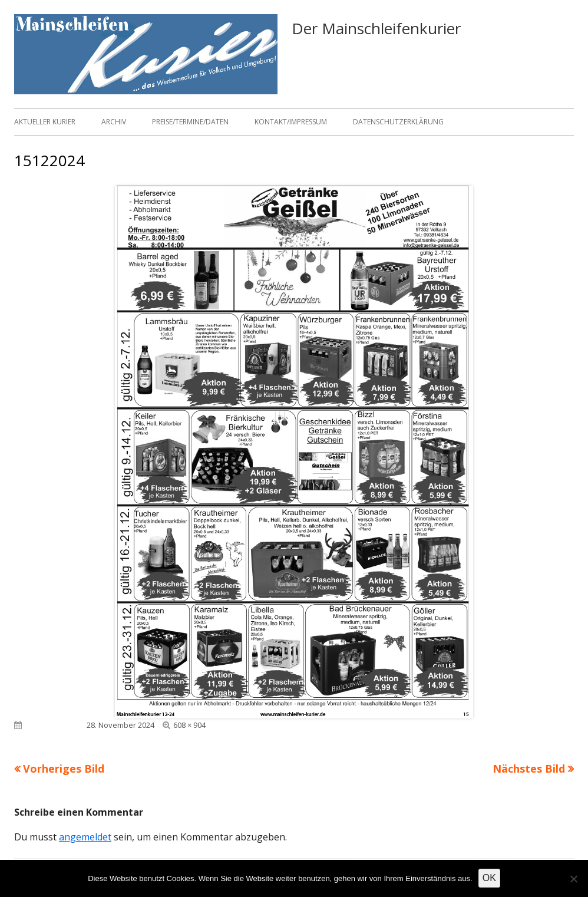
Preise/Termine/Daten (190, 122)
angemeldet (85, 837)
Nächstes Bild (529, 769)
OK (489, 878)
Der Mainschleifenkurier (376, 28)
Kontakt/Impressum (291, 122)
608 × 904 (189, 725)
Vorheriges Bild (64, 769)
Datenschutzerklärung (398, 122)
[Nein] (573, 879)
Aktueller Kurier (45, 122)
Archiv (114, 122)
